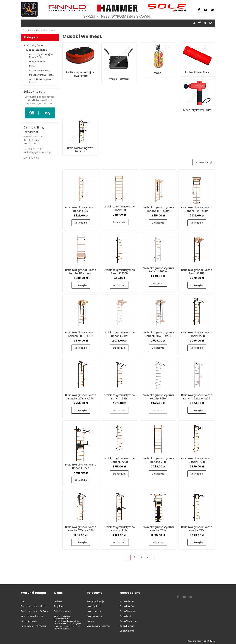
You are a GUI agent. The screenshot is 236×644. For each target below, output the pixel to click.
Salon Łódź (125, 616)
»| (154, 557)
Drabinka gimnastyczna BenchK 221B (197, 334)
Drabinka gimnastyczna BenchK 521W (158, 397)
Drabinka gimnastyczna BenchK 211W (119, 334)
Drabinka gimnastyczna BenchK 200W (158, 270)
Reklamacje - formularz (34, 626)
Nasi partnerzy (94, 616)
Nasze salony (94, 606)
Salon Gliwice (127, 601)
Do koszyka (81, 223)
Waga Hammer (119, 79)
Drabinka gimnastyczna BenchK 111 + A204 (158, 209)
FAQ (23, 601)
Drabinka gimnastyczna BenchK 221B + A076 (81, 397)
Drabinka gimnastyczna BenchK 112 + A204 (197, 209)
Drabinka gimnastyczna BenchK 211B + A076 (81, 334)
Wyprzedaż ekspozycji (98, 626)
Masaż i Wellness (37, 50)
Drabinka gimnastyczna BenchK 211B (197, 272)
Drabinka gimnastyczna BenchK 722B (119, 529)
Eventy (90, 621)
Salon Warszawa (129, 621)
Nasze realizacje (95, 601)
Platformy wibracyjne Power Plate (80, 74)
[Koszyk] (200, 23)
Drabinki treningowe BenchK (80, 150)
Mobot (158, 73)
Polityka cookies (62, 611)
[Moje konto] (205, 23)
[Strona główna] (29, 9)
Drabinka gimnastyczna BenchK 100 (81, 209)
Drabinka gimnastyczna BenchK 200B (119, 272)
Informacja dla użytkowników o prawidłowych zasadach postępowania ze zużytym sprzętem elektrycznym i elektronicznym (68, 622)
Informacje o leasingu (33, 616)
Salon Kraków (127, 606)
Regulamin (60, 606)
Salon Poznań (127, 626)
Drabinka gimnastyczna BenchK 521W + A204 (197, 397)
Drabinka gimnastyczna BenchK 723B (158, 529)
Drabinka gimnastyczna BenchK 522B (81, 466)
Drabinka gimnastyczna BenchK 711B (158, 460)
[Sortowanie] (204, 162)
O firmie (58, 601)
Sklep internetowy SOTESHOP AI (201, 641)
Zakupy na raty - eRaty (33, 606)
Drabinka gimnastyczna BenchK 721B (197, 460)
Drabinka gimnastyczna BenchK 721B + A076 (81, 529)
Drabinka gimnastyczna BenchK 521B (119, 397)
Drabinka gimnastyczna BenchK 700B (119, 460)
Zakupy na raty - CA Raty (34, 611)
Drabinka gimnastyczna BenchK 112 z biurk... (81, 272)
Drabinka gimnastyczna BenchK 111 (119, 208)
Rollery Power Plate (197, 72)
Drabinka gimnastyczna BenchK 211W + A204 (158, 334)
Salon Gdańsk (127, 631)
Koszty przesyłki (29, 621)
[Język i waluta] (211, 23)
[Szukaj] (194, 23)
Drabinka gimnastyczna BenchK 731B (197, 529)
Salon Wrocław (128, 611)
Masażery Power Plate (197, 110)
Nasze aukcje (94, 611)
